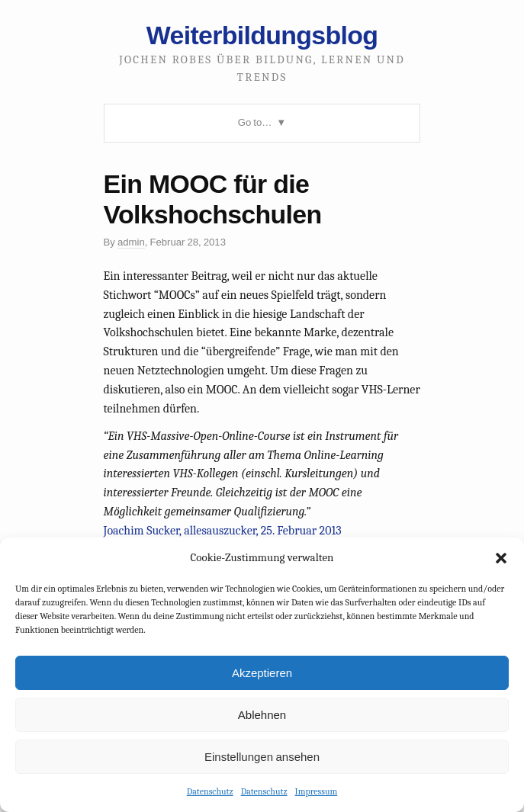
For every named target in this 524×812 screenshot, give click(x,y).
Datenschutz (210, 791)
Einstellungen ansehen (262, 757)
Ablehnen (262, 715)
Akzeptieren (262, 673)
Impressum (317, 791)
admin (131, 242)
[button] (501, 558)
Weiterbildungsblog (262, 35)
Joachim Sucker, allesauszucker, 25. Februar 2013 (223, 531)
